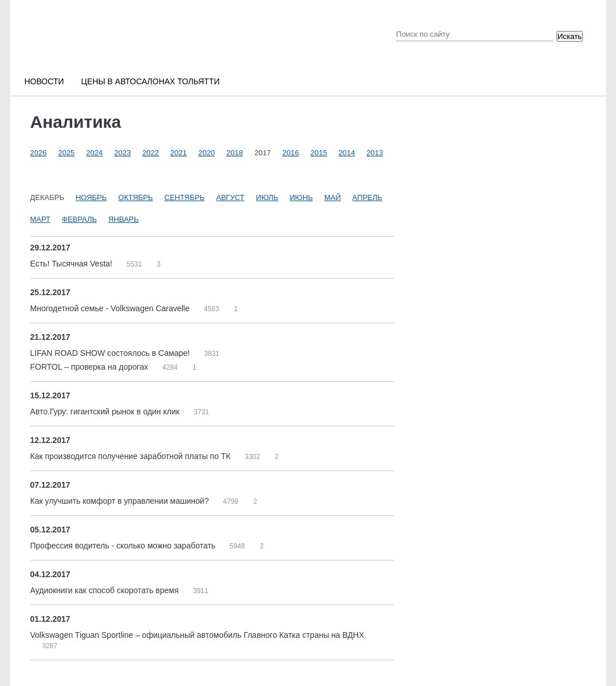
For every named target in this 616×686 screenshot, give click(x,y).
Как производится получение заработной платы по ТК (132, 456)
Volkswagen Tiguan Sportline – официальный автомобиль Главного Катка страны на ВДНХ (197, 635)
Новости (44, 81)
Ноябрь (91, 197)
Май (333, 197)
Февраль (79, 219)
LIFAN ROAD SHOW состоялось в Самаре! (111, 353)
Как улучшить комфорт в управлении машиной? (121, 501)
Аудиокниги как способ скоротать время (106, 590)
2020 (207, 153)
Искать (570, 36)
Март (41, 219)
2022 (150, 153)
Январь (123, 219)
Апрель (367, 197)
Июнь (301, 197)
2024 (94, 153)
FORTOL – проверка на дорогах (91, 367)
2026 (39, 153)
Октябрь (135, 197)
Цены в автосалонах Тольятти (151, 81)
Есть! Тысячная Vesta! (72, 264)
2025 (66, 153)
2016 (291, 153)
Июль (267, 197)
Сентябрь (185, 197)
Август (230, 197)
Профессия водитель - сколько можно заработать (124, 546)
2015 (319, 153)
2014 (347, 153)
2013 (375, 153)
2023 (122, 153)
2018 (235, 153)
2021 (178, 153)
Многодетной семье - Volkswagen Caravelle (111, 308)
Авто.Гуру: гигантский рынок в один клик (106, 411)
